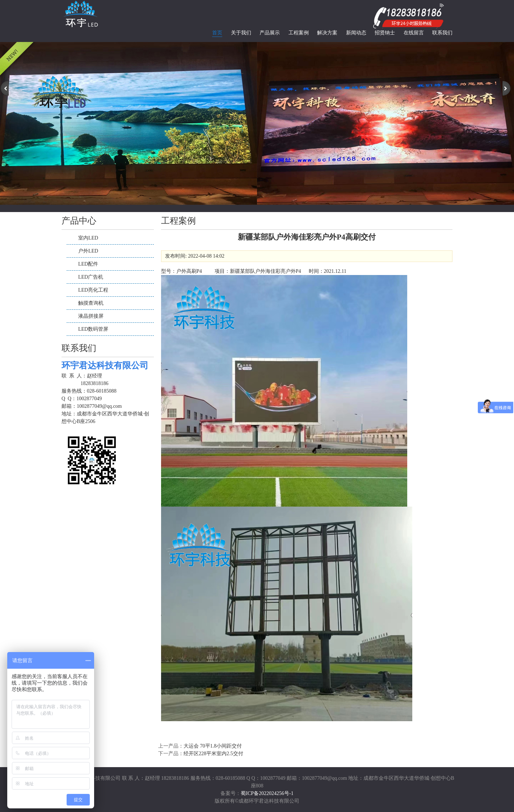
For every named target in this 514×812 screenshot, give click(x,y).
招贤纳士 (385, 33)
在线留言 (414, 33)
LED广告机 (91, 277)
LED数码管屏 (93, 329)
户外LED (88, 251)
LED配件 (88, 264)
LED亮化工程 (93, 290)
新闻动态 (356, 33)
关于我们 (241, 33)
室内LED (88, 238)
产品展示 (270, 33)
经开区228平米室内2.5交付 (213, 754)
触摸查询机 (91, 303)
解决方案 (327, 33)
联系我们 (442, 33)
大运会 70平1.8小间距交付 (213, 746)
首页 (217, 33)
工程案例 (299, 33)
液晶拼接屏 (91, 316)
